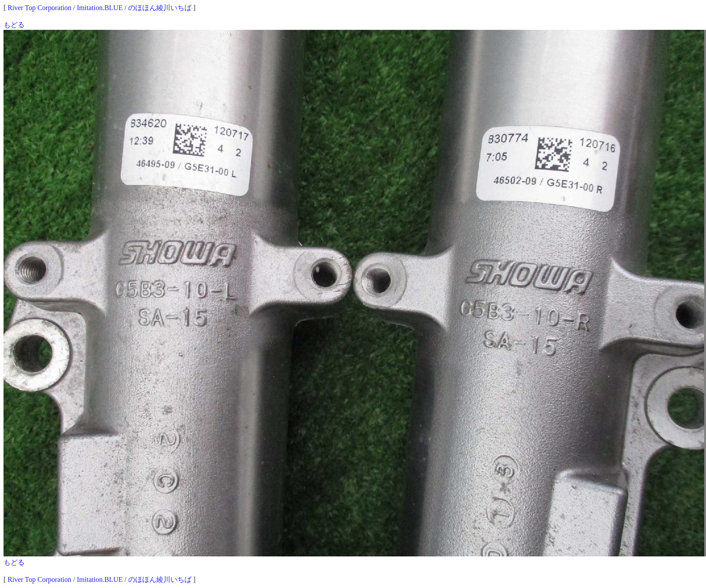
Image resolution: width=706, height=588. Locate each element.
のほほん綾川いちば (160, 8)
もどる (14, 25)
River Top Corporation (39, 8)
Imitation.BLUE (100, 8)
